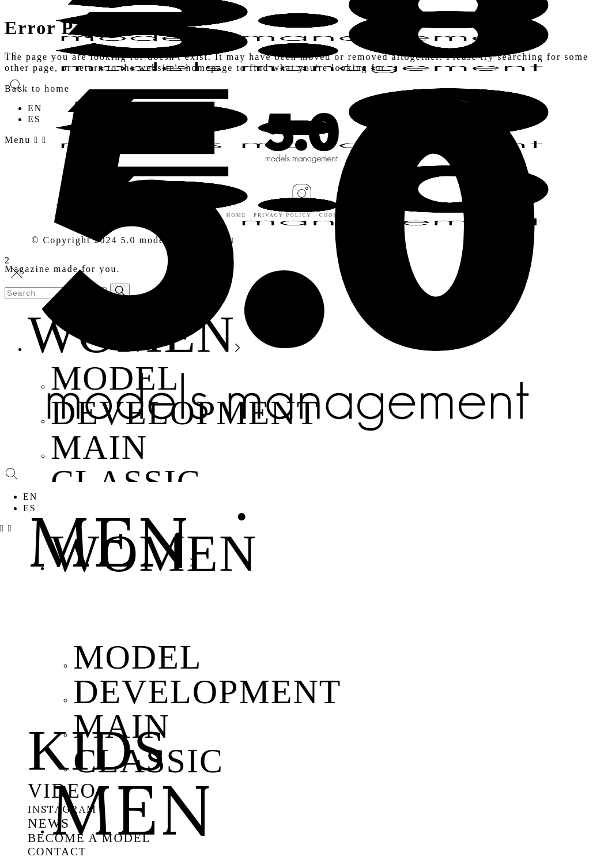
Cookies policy (349, 215)
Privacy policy (283, 215)
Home (237, 215)
